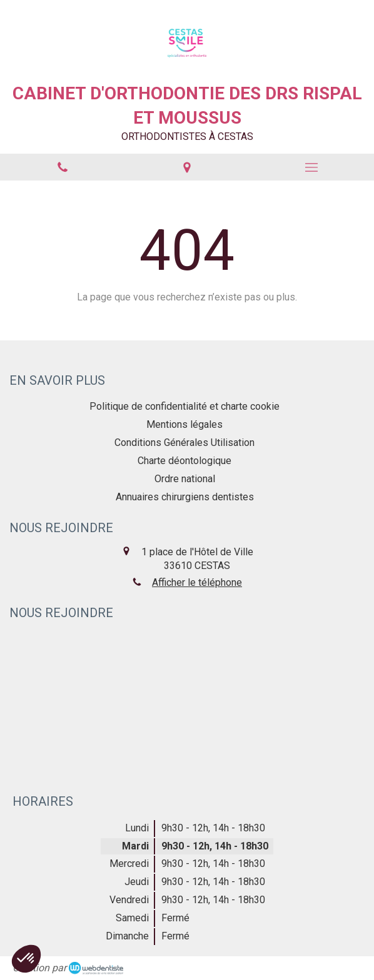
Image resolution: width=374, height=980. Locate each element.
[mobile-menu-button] (312, 167)
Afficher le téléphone (197, 582)
